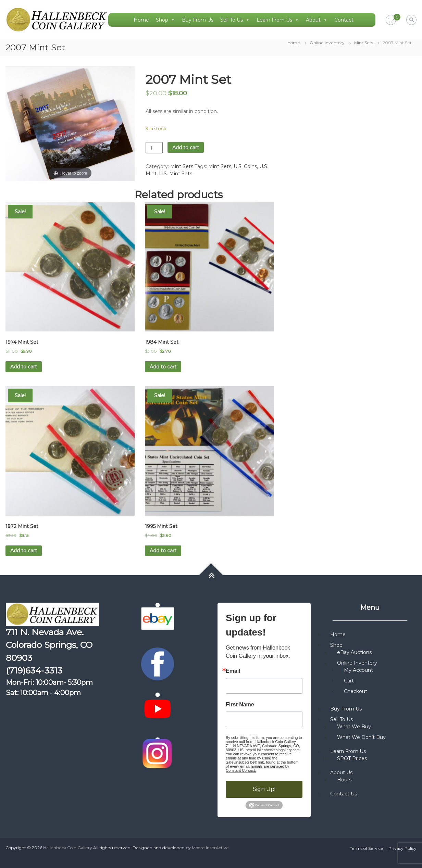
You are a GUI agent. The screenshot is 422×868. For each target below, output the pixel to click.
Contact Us (344, 794)
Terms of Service (367, 848)
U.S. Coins (245, 166)
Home (141, 20)
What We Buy (354, 727)
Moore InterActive (210, 848)
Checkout (356, 691)
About (317, 20)
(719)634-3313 (34, 670)
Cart (349, 681)
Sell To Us (235, 20)
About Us (341, 772)
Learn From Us (278, 20)
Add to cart (186, 148)
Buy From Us (198, 20)
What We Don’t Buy (361, 737)
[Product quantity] (154, 148)
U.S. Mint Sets (176, 174)
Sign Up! (264, 789)
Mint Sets (364, 43)
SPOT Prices (352, 758)
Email (233, 671)
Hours (344, 780)
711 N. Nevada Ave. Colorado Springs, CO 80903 (49, 645)
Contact (344, 20)
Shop (165, 20)
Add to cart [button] (24, 367)
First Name (240, 705)
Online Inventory (327, 43)
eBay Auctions (354, 652)
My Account (358, 670)
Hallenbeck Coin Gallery (68, 848)
